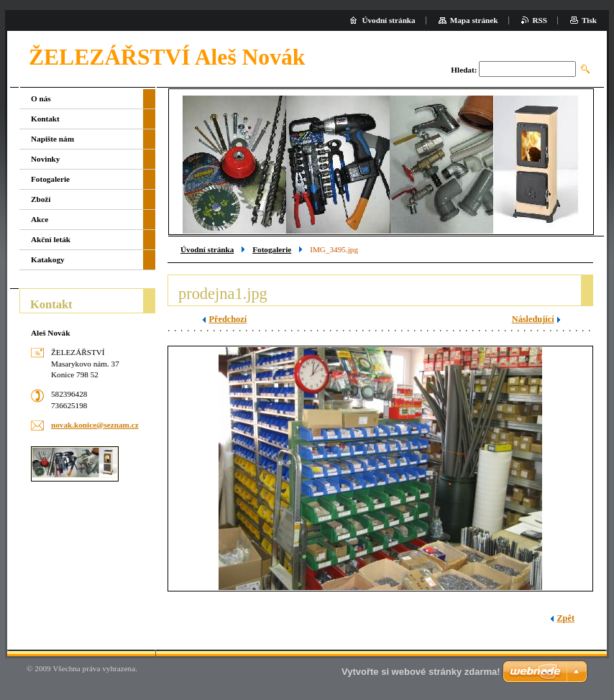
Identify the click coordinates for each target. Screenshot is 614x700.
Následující (533, 319)
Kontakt (45, 119)
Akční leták (51, 239)
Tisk (589, 20)
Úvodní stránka (207, 249)
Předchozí (228, 319)
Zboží (41, 199)
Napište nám (52, 139)
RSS (540, 20)
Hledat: (464, 70)
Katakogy (48, 259)
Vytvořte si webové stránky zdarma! (421, 672)
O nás (41, 98)
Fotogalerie (272, 249)
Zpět (565, 618)
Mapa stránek (474, 20)
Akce (40, 219)
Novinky (45, 159)
